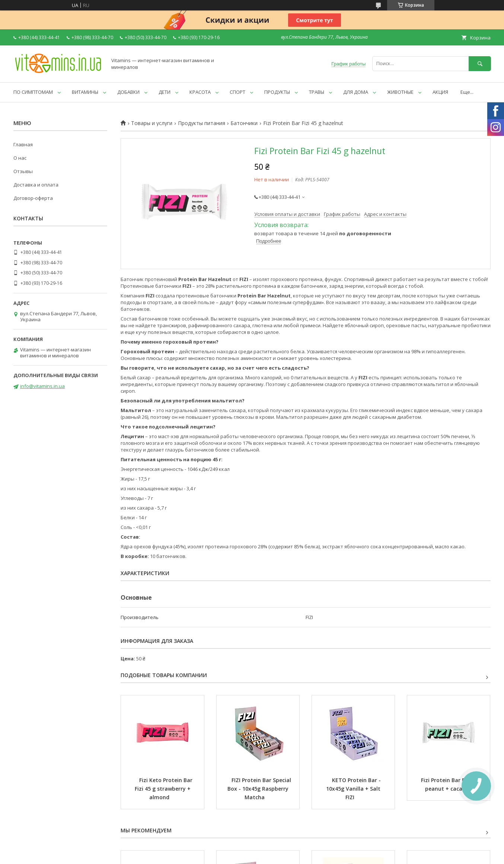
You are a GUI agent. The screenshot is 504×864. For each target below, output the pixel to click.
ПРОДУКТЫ (277, 92)
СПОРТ (237, 92)
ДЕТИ (165, 92)
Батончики (244, 123)
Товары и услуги (152, 123)
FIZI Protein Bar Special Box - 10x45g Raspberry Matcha (260, 789)
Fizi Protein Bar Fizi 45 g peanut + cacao (453, 784)
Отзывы (23, 171)
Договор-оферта (33, 198)
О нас (20, 158)
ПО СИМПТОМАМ (33, 92)
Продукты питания (202, 123)
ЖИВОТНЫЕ (400, 92)
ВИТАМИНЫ (85, 92)
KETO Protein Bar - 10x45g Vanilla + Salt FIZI (354, 789)
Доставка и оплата (36, 185)
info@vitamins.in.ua (42, 386)
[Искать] (480, 63)
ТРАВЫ (317, 92)
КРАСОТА (200, 92)
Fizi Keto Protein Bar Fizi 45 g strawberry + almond (165, 789)
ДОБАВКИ (128, 92)
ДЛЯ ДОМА (356, 92)
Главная (23, 144)
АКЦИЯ (440, 92)
